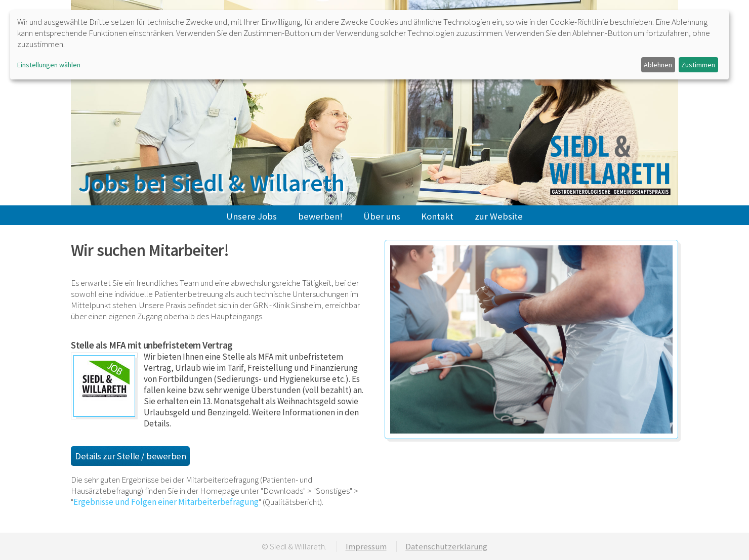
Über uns (382, 216)
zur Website (499, 216)
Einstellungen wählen (49, 65)
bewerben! (320, 216)
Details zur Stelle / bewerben (130, 456)
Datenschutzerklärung (446, 546)
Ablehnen (658, 65)
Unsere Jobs (252, 216)
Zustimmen (698, 65)
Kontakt (437, 216)
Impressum (366, 546)
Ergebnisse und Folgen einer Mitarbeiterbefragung (166, 502)
